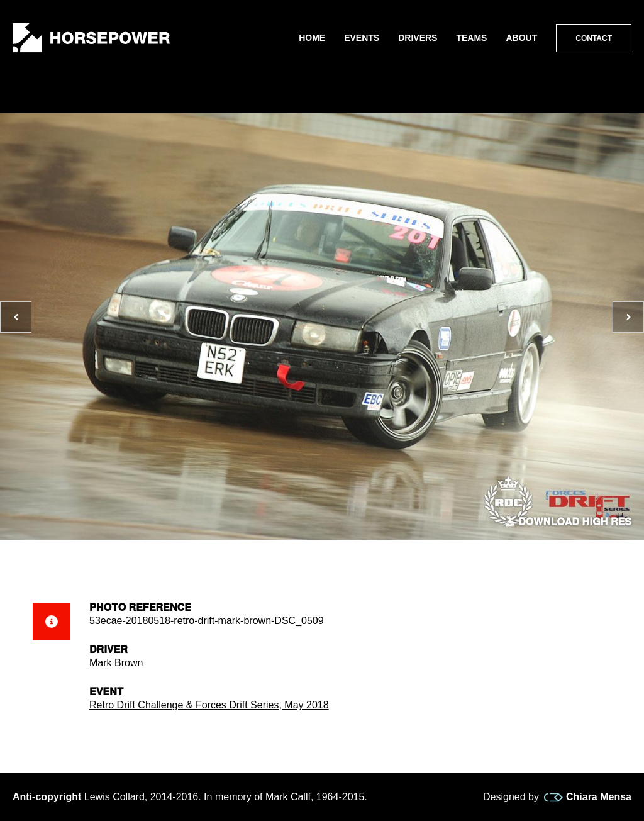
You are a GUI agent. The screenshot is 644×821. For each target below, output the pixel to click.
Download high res (569, 522)
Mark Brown (116, 663)
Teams (471, 38)
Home (312, 38)
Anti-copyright (47, 797)
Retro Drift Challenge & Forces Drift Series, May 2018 (209, 705)
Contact (594, 38)
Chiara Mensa (588, 797)
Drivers (418, 38)
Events (362, 38)
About (521, 38)
